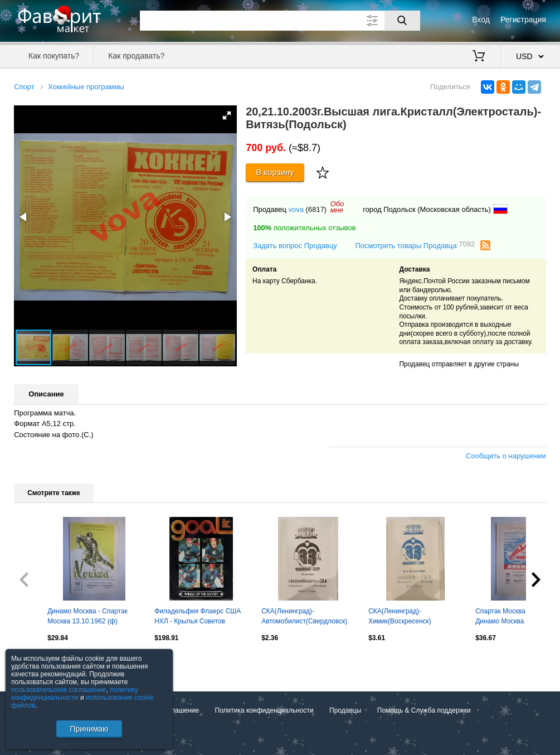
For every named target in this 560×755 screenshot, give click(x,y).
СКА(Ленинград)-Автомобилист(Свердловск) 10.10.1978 (304, 617)
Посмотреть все (38, 662)
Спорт (24, 87)
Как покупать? (54, 56)
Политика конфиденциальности (264, 710)
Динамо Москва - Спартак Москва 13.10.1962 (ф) (87, 616)
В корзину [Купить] (275, 172)
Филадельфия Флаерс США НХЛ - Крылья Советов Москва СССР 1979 (198, 617)
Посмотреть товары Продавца (415, 245)
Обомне (337, 207)
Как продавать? (136, 56)
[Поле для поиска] (280, 21)
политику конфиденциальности (75, 694)
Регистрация (523, 20)
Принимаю (89, 729)
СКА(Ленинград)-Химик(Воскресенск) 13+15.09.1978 (400, 617)
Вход (481, 20)
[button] (227, 115)
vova (296, 209)
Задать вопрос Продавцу (295, 246)
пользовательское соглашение (59, 690)
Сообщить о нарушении (506, 456)
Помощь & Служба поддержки (424, 710)
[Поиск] (402, 21)
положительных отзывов (304, 228)
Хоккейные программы (86, 87)
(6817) (316, 209)
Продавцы (345, 710)
